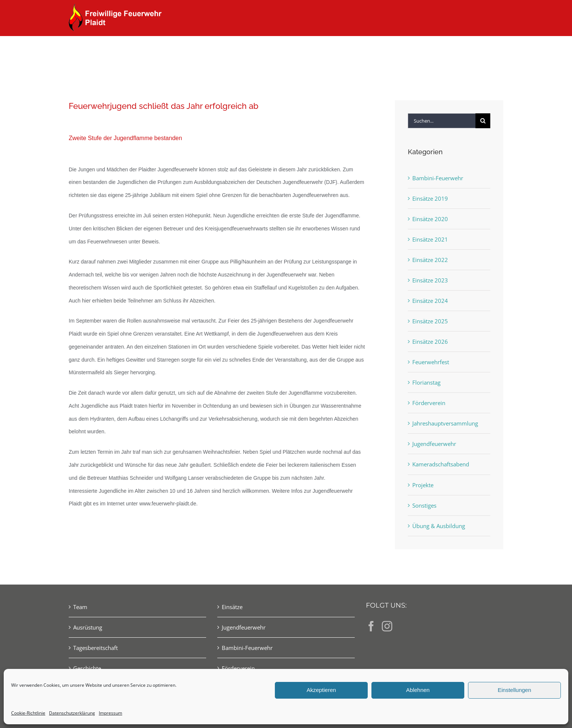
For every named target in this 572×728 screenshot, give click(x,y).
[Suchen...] (442, 121)
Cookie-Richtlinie (28, 713)
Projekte (423, 485)
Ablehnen (418, 690)
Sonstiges (424, 505)
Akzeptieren (321, 690)
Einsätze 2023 (430, 280)
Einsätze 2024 (430, 301)
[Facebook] (371, 626)
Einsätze (232, 607)
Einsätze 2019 (430, 198)
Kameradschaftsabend (441, 464)
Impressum (110, 713)
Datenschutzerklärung (72, 713)
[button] (491, 49)
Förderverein (429, 403)
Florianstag (426, 382)
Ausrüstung (88, 627)
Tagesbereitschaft (95, 648)
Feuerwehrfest (431, 362)
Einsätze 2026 (430, 342)
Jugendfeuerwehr (434, 444)
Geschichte (87, 668)
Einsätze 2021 (430, 239)
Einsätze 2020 (430, 219)
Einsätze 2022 (430, 260)
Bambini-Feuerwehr (438, 178)
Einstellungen (514, 690)
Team (80, 607)
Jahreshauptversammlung (445, 423)
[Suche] (483, 121)
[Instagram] (387, 626)
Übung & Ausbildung (439, 526)
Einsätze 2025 (430, 321)
